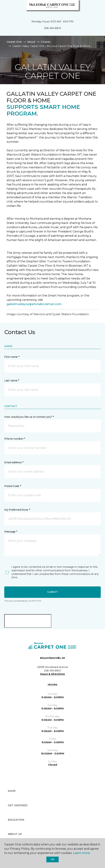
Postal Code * (13, 486)
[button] (91, 7)
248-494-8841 (53, 28)
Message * (11, 532)
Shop (12, 791)
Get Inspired (18, 805)
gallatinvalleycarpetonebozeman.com (34, 304)
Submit (52, 592)
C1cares (46, 42)
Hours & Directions (52, 674)
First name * (12, 357)
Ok (52, 859)
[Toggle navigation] (5, 7)
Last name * (12, 381)
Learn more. (82, 853)
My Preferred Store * (17, 510)
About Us (15, 834)
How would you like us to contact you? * (29, 417)
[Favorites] (96, 7)
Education (16, 820)
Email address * (14, 462)
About (31, 42)
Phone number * (15, 439)
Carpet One (14, 42)
